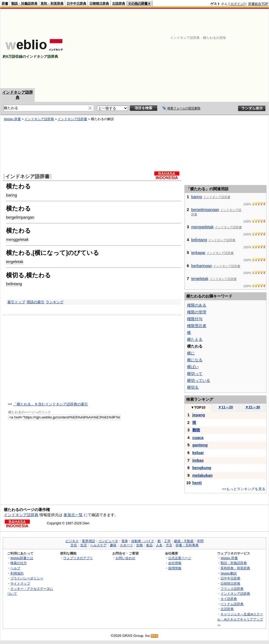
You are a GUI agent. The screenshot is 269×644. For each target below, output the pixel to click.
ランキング (55, 302)
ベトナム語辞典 (232, 604)
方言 (169, 545)
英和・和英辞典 (52, 4)
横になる (195, 360)
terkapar (198, 253)
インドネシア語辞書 (72, 119)
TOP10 (198, 407)
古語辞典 (119, 4)
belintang (14, 284)
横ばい (193, 367)
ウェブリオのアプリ (78, 558)
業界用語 (88, 541)
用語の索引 (35, 302)
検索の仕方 (19, 563)
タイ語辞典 (229, 599)
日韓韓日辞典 (99, 4)
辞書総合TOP (258, 4)
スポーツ (126, 545)
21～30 (253, 407)
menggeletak (17, 239)
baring (12, 195)
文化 (74, 545)
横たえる (195, 339)
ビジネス (72, 541)
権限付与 (195, 319)
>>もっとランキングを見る (244, 489)
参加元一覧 (73, 515)
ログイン (237, 4)
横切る (193, 387)
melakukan (202, 475)
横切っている (199, 380)
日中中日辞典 (76, 4)
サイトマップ (20, 583)
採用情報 (175, 568)
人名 (159, 545)
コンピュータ (108, 541)
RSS (155, 636)
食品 (149, 545)
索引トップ (16, 302)
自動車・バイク (143, 541)
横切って (195, 374)
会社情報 (175, 563)
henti (197, 483)
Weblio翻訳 (229, 573)
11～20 (226, 407)
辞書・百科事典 (187, 545)
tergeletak (15, 262)
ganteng (200, 445)
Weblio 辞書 (12, 119)
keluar (198, 453)
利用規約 (17, 573)
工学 (167, 541)
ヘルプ (15, 568)
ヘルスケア (98, 545)
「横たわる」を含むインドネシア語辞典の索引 (51, 404)
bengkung (202, 468)
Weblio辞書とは (22, 558)
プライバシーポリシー (27, 578)
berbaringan (202, 266)
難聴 (196, 430)
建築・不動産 (184, 541)
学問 (200, 541)
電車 (125, 541)
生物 (139, 545)
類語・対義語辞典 (24, 4)
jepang (199, 415)
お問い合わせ (125, 558)
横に (191, 353)
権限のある (197, 305)
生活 (84, 545)
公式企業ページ (180, 558)
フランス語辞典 (232, 589)
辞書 (5, 4)
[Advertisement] (219, 48)
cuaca (198, 438)
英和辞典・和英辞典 (235, 568)
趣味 (113, 545)
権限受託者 (197, 326)
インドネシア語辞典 (39, 119)
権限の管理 (197, 312)
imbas (198, 460)
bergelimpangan (20, 217)
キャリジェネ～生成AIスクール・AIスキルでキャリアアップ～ (240, 619)
